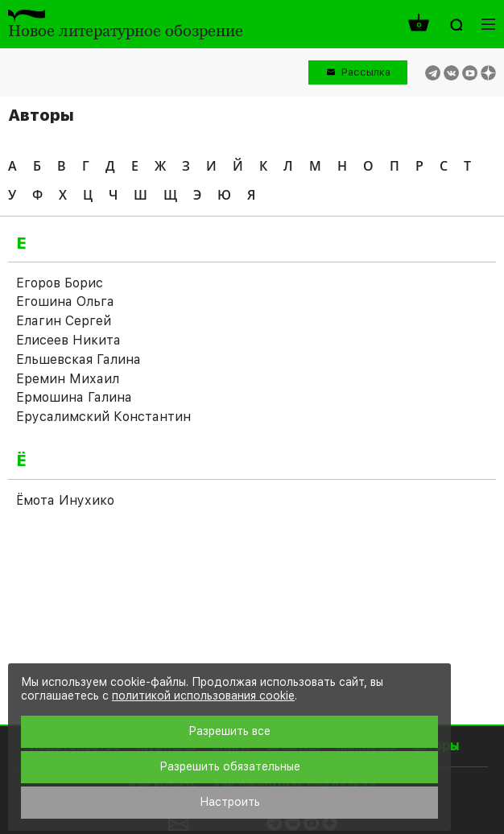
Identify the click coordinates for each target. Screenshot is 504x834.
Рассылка (366, 72)
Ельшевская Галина (78, 359)
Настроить (230, 802)
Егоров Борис (60, 283)
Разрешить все (229, 731)
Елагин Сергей (64, 321)
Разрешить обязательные (230, 766)
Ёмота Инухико (65, 500)
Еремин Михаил (68, 379)
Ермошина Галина (74, 397)
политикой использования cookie (203, 696)
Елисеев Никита (68, 340)
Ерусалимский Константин (103, 417)
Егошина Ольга (65, 301)
